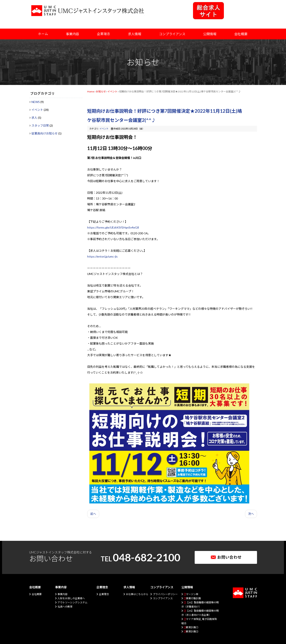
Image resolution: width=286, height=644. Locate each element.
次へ (251, 514)
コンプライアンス (163, 598)
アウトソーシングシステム (72, 602)
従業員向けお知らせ (45, 133)
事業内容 (63, 594)
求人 (35, 118)
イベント (38, 110)
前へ (93, 514)
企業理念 (104, 34)
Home (91, 91)
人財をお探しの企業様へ (71, 598)
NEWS (36, 102)
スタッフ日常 (40, 125)
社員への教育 (65, 607)
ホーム (43, 34)
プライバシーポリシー (165, 594)
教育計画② (192, 631)
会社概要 (37, 594)
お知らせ (101, 91)
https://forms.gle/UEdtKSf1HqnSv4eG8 (113, 227)
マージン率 (192, 594)
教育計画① (192, 627)
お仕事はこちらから (137, 594)
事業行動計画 (193, 598)
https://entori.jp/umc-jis (102, 256)
